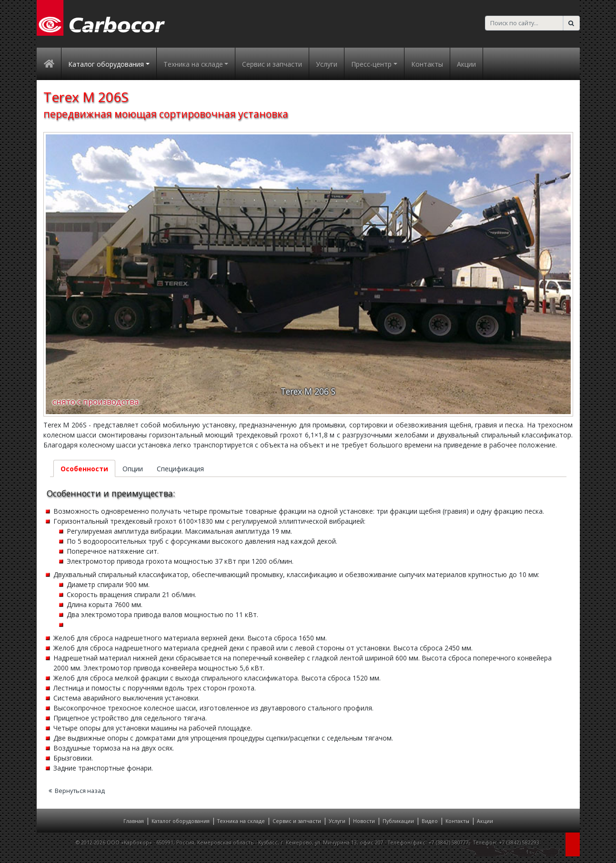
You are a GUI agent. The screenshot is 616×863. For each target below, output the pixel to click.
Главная (134, 821)
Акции (466, 64)
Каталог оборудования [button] (106, 64)
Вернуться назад (77, 791)
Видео (430, 821)
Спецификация (180, 469)
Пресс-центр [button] (371, 64)
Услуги (327, 64)
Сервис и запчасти (272, 64)
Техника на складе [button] (193, 64)
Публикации (398, 821)
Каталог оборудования (181, 821)
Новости (364, 821)
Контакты (427, 64)
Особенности (84, 469)
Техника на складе (241, 821)
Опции (133, 469)
